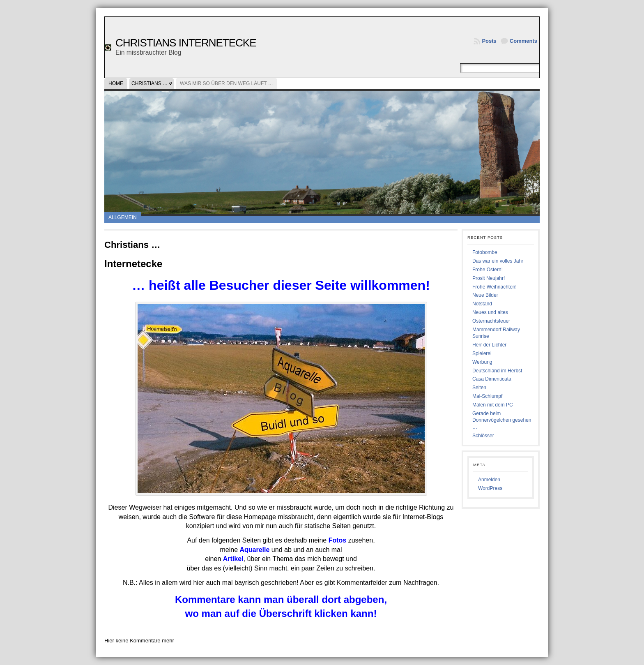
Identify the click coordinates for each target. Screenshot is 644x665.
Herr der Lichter (489, 345)
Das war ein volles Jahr (498, 261)
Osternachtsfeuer (491, 321)
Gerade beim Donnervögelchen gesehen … (502, 420)
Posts (489, 41)
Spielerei (482, 353)
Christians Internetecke (186, 43)
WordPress (490, 488)
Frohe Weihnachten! (494, 287)
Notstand (482, 304)
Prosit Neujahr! (489, 278)
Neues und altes (490, 312)
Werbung (482, 362)
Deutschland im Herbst (497, 371)
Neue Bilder (485, 295)
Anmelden (489, 480)
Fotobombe (485, 252)
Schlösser (483, 436)
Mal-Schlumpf (487, 396)
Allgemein (123, 217)
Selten (479, 388)
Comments (523, 41)
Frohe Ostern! (488, 270)
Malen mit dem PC (493, 405)
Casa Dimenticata (492, 379)
